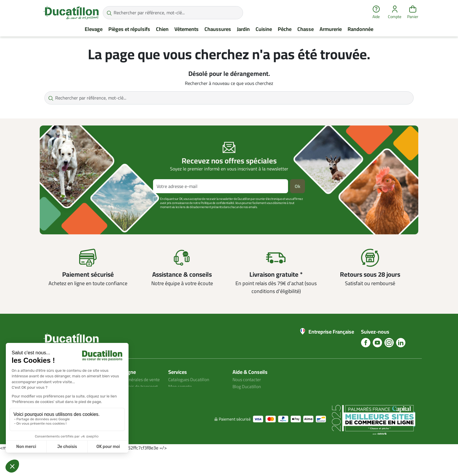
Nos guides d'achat (251, 393)
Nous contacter (248, 379)
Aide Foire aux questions (257, 400)
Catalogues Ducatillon (190, 379)
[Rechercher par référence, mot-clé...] (173, 13)
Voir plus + (60, 216)
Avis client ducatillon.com (129, 407)
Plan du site (180, 393)
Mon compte (181, 386)
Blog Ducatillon (248, 386)
